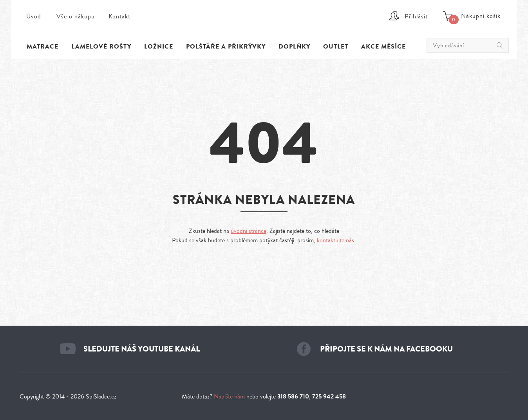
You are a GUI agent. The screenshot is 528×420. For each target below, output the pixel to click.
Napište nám (229, 397)
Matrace (42, 47)
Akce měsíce (383, 47)
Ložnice (159, 47)
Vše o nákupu (76, 16)
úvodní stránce (249, 231)
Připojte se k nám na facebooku (386, 349)
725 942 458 (329, 396)
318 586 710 (293, 396)
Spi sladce (264, 22)
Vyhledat (500, 45)
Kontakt (119, 16)
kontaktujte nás (335, 240)
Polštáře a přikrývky (226, 47)
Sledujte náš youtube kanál (142, 349)
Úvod (34, 16)
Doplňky (294, 47)
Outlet (336, 47)
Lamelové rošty (101, 47)
